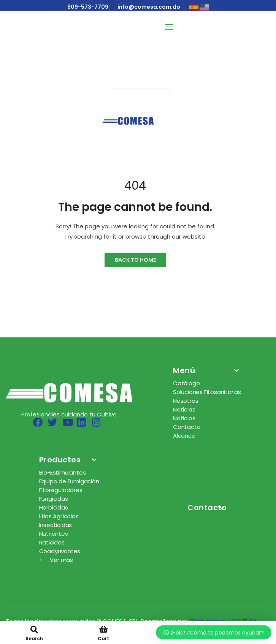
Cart (104, 634)
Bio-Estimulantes (63, 472)
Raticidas (52, 542)
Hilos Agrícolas (59, 516)
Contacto (187, 427)
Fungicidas (54, 499)
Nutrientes (54, 534)
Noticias (184, 409)
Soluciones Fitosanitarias (207, 392)
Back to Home (135, 260)
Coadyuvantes (60, 551)
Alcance (184, 436)
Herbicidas (54, 507)
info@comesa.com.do (149, 7)
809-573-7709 (88, 7)
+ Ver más (56, 560)
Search (34, 634)
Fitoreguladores (61, 490)
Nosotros (186, 401)
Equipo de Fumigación (69, 481)
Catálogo (186, 383)
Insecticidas (56, 525)
